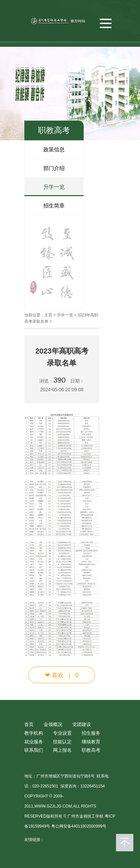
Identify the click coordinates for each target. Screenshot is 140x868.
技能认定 (62, 742)
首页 (29, 724)
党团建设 (82, 724)
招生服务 (91, 733)
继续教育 (91, 742)
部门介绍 (54, 168)
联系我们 (34, 750)
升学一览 (54, 187)
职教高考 (91, 750)
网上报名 (62, 750)
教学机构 (34, 733)
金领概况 (53, 724)
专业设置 (62, 733)
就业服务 (34, 742)
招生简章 (54, 206)
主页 (48, 315)
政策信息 (54, 150)
